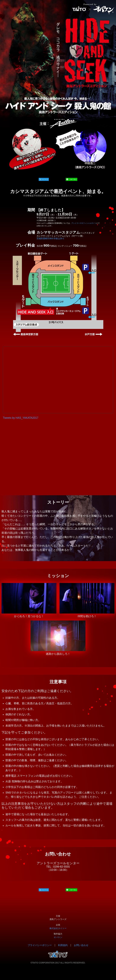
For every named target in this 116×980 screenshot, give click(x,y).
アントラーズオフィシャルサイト (84, 223)
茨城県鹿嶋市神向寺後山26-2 (50, 238)
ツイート (45, 179)
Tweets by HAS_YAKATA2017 (21, 418)
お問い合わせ (81, 945)
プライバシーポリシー (40, 945)
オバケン (58, 937)
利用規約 (63, 945)
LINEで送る (73, 179)
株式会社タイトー (58, 928)
